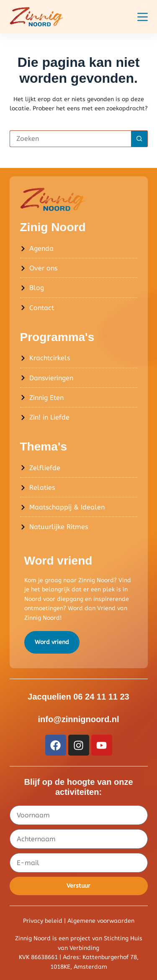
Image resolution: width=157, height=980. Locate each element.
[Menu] (143, 17)
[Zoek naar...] (70, 139)
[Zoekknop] (139, 139)
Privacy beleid (43, 921)
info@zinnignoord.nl (79, 719)
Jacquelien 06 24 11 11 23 (78, 697)
